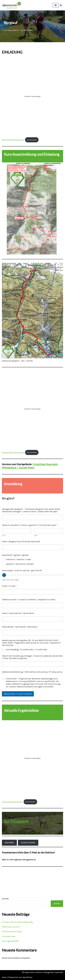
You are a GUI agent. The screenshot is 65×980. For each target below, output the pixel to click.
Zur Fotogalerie (16, 821)
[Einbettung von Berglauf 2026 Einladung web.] (32, 96)
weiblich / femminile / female (20, 564)
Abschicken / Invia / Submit (18, 694)
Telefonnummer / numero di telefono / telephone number (29, 600)
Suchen (5, 899)
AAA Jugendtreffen (10, 941)
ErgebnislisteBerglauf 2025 (12, 802)
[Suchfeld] (61, 5)
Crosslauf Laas (9, 936)
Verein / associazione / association (18, 613)
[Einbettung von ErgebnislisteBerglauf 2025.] (32, 758)
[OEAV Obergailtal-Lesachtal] (11, 5)
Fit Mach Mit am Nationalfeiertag (17, 922)
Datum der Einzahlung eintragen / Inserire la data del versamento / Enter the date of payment (32, 657)
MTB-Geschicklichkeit (12, 932)
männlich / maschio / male (18, 559)
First (4, 535)
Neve (4, 977)
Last (36, 535)
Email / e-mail (9, 586)
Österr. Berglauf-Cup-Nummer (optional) (21, 541)
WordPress (28, 977)
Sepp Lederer (13, 30)
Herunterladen (32, 140)
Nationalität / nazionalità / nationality (20, 627)
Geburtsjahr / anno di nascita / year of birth (22, 570)
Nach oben (9, 843)
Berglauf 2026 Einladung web (13, 140)
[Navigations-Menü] (56, 5)
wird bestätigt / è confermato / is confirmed (26, 649)
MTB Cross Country (11, 927)
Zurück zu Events (28, 843)
